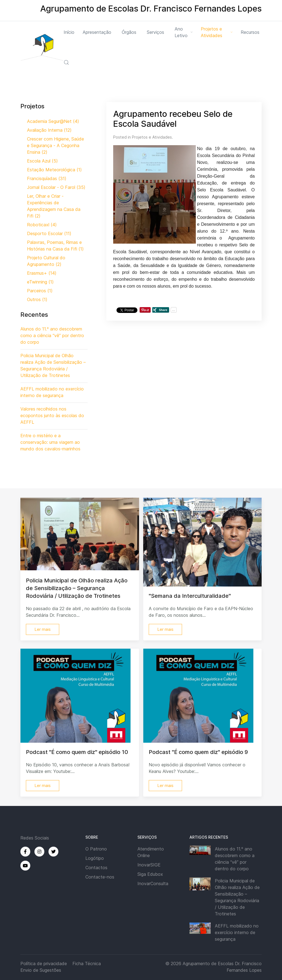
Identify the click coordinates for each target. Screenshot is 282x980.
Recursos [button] (250, 32)
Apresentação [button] (97, 32)
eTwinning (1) (40, 282)
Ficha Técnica (87, 964)
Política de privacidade (44, 964)
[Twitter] (53, 852)
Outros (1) (37, 299)
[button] (66, 62)
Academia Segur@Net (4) (53, 121)
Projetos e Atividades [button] (217, 32)
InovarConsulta (153, 883)
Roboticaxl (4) (42, 225)
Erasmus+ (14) (42, 273)
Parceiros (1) (40, 291)
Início (69, 32)
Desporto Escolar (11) (49, 233)
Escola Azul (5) (42, 161)
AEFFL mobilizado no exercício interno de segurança (237, 932)
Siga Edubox (150, 874)
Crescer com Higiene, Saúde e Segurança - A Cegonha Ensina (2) (55, 145)
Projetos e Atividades (152, 137)
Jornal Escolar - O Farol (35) (56, 187)
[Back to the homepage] (42, 47)
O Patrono (96, 849)
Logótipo (95, 858)
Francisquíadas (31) (47, 178)
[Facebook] (25, 852)
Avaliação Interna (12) (49, 130)
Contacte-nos (100, 877)
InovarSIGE (149, 865)
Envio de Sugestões (41, 970)
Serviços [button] (155, 32)
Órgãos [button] (129, 32)
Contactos (96, 868)
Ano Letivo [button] (184, 32)
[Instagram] (39, 852)
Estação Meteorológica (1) (54, 170)
